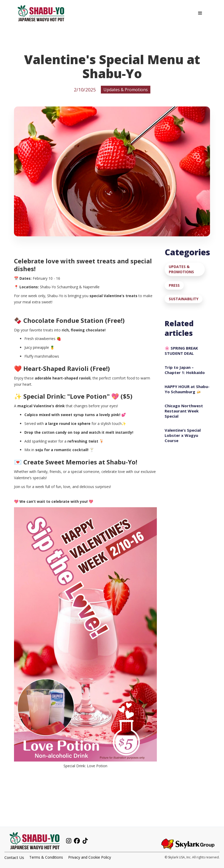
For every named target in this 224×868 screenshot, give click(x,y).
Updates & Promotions (181, 269)
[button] (200, 13)
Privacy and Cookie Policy (90, 857)
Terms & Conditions (46, 857)
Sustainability (184, 299)
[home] (41, 13)
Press (174, 285)
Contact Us (14, 857)
